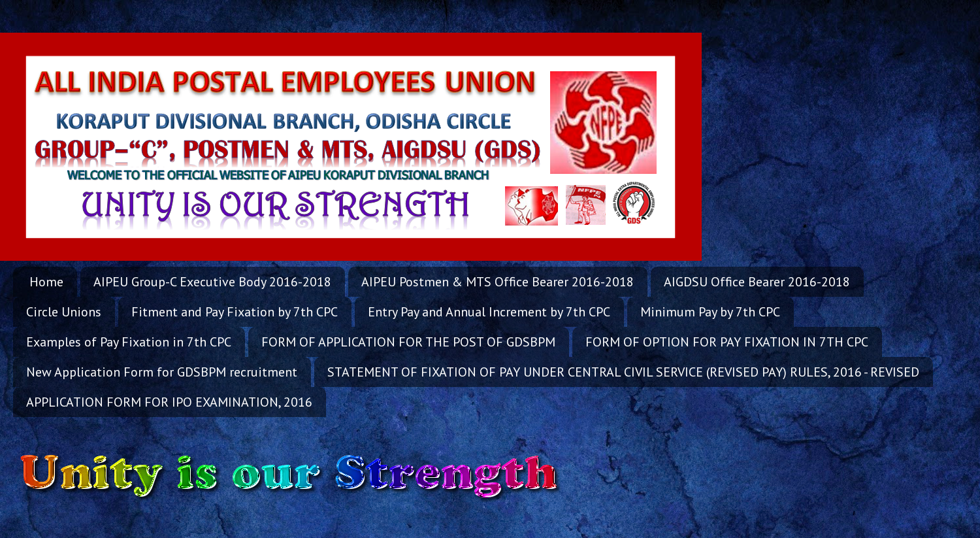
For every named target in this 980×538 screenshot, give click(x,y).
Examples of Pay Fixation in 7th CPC (129, 342)
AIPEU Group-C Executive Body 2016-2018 (212, 282)
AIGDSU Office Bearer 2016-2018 (757, 282)
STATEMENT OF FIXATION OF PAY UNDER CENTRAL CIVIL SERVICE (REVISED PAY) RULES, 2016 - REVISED (623, 372)
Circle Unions (64, 312)
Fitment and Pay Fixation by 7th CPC (235, 312)
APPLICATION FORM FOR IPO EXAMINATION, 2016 (169, 402)
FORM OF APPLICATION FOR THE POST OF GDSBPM (408, 342)
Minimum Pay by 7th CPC (710, 312)
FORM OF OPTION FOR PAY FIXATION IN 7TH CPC (727, 342)
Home (46, 282)
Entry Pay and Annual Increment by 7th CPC (489, 312)
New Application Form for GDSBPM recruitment (162, 372)
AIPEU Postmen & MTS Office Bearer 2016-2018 (498, 282)
